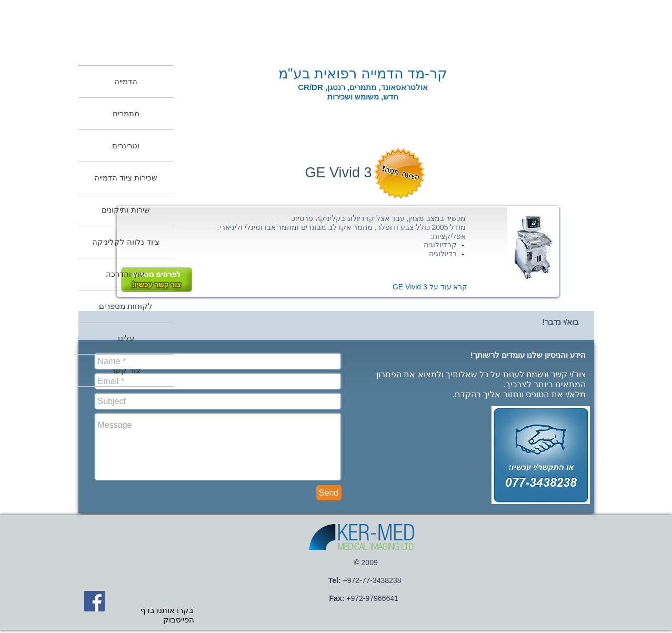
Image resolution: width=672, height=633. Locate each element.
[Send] (329, 493)
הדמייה (126, 81)
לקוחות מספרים (126, 306)
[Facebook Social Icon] (94, 601)
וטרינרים (126, 145)
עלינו (126, 338)
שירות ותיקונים (126, 210)
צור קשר (126, 370)
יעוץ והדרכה (126, 274)
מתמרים (126, 113)
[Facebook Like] (438, 498)
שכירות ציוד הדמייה (126, 178)
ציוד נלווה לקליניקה (126, 242)
